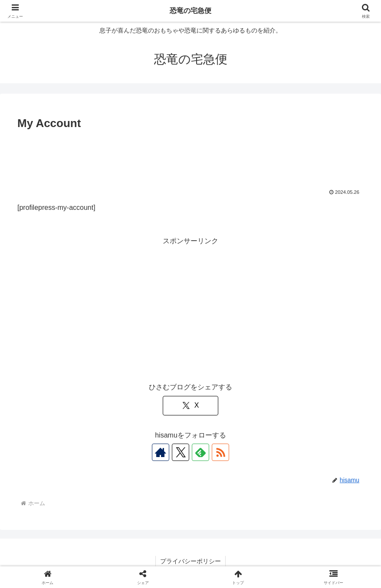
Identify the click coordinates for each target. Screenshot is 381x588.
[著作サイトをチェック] (161, 452)
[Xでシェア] (190, 406)
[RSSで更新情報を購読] (220, 452)
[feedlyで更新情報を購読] (200, 452)
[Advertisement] (190, 157)
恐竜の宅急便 (190, 11)
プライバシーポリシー (190, 561)
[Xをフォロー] (181, 452)
